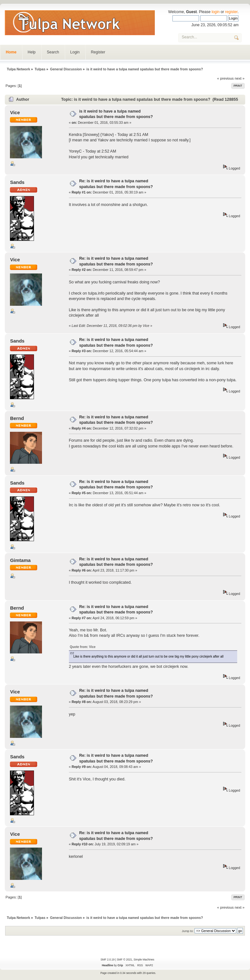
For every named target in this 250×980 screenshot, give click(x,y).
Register (98, 52)
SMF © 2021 (124, 960)
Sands (17, 182)
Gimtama (20, 560)
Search (53, 52)
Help (32, 52)
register (231, 12)
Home (11, 52)
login (216, 12)
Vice (15, 112)
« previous (225, 78)
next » (240, 78)
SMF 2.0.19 (108, 960)
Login (75, 52)
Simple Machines (144, 960)
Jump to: (188, 931)
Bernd (17, 418)
